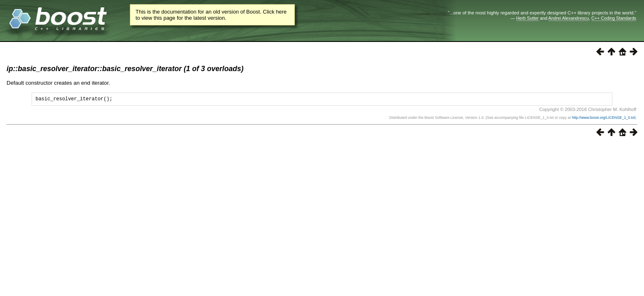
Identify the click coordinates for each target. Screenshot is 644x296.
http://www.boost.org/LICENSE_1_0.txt (603, 119)
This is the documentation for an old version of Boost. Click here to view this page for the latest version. (211, 15)
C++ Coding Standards (614, 18)
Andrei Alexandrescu (569, 18)
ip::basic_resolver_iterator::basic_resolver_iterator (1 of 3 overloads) (125, 69)
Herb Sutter (528, 18)
